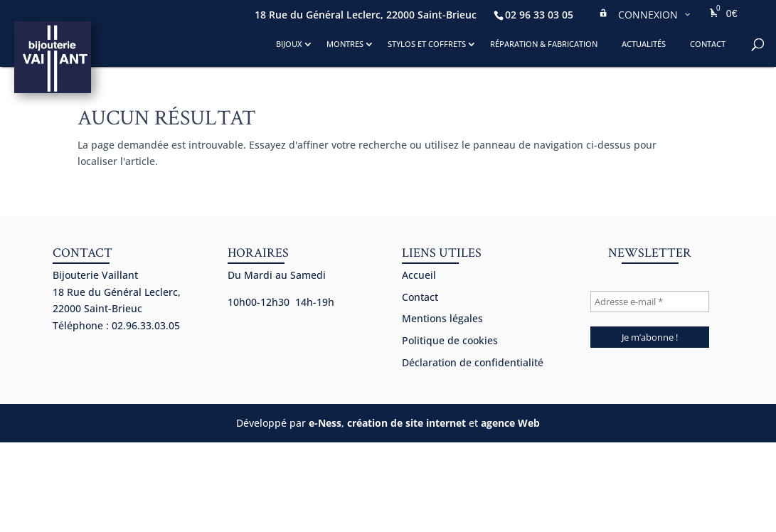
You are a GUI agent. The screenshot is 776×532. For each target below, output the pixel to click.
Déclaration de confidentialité (473, 362)
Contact (708, 44)
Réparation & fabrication (544, 44)
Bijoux (289, 44)
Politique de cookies (450, 340)
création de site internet (406, 423)
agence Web (510, 423)
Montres (345, 44)
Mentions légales (442, 318)
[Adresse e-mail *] (649, 302)
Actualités (644, 44)
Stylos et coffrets (427, 44)
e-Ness (325, 423)
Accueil (419, 275)
